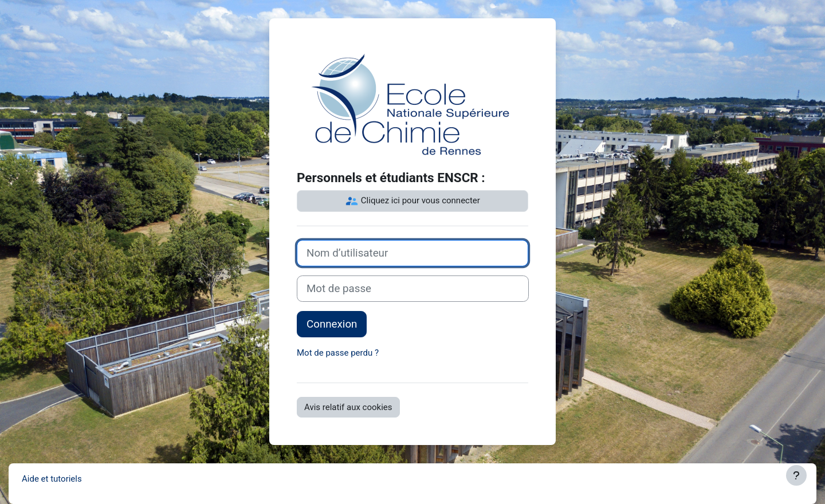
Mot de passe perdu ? (338, 353)
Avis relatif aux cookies (348, 407)
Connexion (332, 324)
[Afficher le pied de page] (796, 475)
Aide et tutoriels (52, 479)
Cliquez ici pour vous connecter (412, 201)
